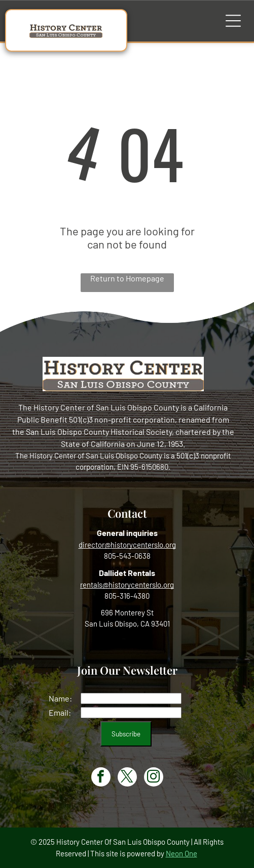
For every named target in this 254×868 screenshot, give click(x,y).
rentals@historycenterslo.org (127, 585)
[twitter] (127, 778)
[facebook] (101, 778)
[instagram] (154, 778)
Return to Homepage (127, 278)
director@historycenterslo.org (127, 545)
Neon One (182, 853)
